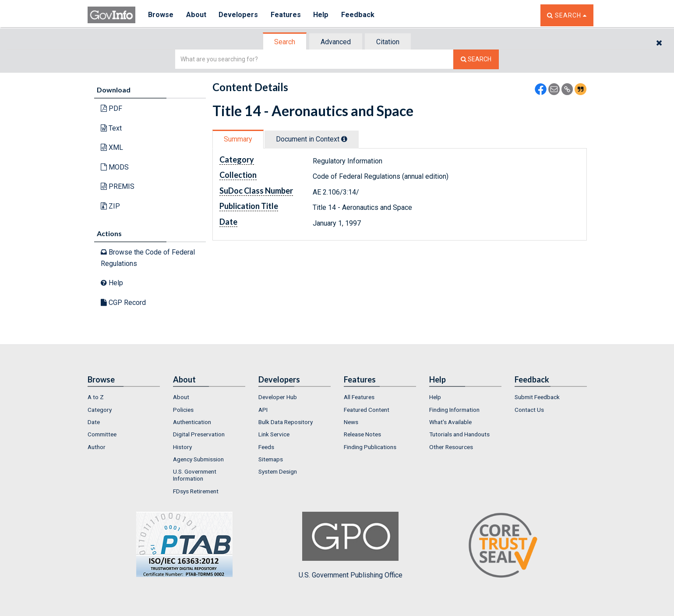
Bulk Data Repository (286, 422)
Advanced (336, 42)
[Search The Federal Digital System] (476, 59)
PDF (111, 108)
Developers (239, 15)
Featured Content (367, 410)
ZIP (110, 206)
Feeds (266, 447)
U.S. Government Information (195, 475)
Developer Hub (278, 397)
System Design (278, 471)
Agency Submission (198, 459)
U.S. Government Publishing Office (351, 545)
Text (111, 128)
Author (97, 447)
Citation (388, 42)
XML (112, 147)
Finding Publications (370, 447)
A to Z (96, 397)
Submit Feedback (537, 397)
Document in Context (312, 139)
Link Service (274, 434)
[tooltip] (344, 139)
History (182, 447)
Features (287, 15)
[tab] (285, 42)
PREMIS (118, 186)
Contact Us (529, 410)
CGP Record (123, 303)
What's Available (450, 422)
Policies (183, 410)
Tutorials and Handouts (459, 434)
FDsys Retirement (196, 491)
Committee (102, 434)
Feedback (360, 15)
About (197, 15)
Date (94, 422)
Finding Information (454, 410)
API (263, 410)
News (351, 422)
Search (285, 42)
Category (100, 410)
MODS (115, 167)
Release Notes (362, 434)
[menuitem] (124, 397)
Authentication (192, 422)
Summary (238, 139)
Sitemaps (271, 459)
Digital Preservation (199, 434)
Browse (161, 15)
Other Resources (451, 447)
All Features (359, 397)
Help (323, 15)
